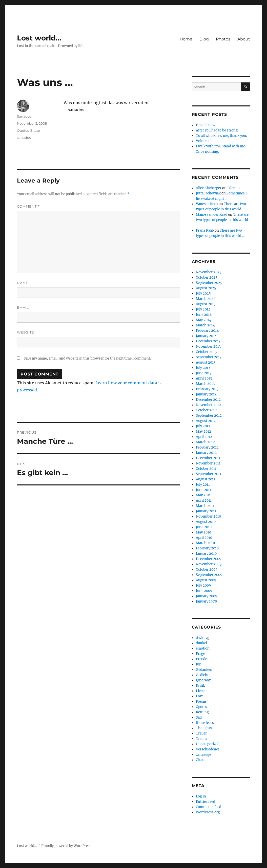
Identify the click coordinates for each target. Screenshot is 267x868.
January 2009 (207, 596)
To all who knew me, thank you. (221, 136)
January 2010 (206, 554)
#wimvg (203, 638)
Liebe (200, 691)
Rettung (202, 712)
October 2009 (207, 570)
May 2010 (203, 532)
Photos (223, 39)
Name (23, 283)
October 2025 (207, 277)
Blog (204, 39)
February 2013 (207, 389)
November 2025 (209, 272)
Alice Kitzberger (209, 188)
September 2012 (209, 416)
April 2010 (204, 538)
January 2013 (206, 394)
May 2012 (203, 431)
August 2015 (206, 304)
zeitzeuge (203, 755)
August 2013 (206, 362)
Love (200, 696)
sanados (24, 138)
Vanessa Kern (207, 204)
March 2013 (205, 384)
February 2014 (207, 331)
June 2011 (203, 490)
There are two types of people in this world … (222, 220)
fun (199, 664)
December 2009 (209, 559)
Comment (28, 206)
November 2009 (209, 564)
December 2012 (208, 400)
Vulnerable (205, 141)
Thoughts (204, 728)
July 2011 (203, 485)
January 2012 (206, 453)
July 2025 (203, 293)
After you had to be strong (217, 130)
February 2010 (207, 548)
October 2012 (206, 410)
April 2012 (204, 437)
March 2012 (205, 442)
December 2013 (208, 341)
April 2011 (204, 500)
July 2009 (203, 585)
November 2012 (208, 405)
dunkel (201, 643)
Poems (201, 702)
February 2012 (207, 447)
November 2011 (208, 463)
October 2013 (206, 352)
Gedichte (203, 675)
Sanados (24, 116)
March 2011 (205, 506)
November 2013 (208, 347)
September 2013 (209, 357)
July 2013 (203, 368)
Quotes (23, 130)
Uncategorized (208, 744)
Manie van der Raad (212, 215)
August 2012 (206, 421)
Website (26, 332)
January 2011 (206, 511)
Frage (200, 654)
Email (23, 307)
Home (186, 39)
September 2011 (209, 474)
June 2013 (204, 373)
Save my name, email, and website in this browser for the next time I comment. (87, 358)
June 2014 (204, 315)
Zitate (35, 130)
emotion (203, 648)
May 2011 (203, 495)
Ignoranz (203, 680)
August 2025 (206, 288)
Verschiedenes (208, 749)
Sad (199, 717)
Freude (201, 659)
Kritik (200, 686)
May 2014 (203, 320)
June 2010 (204, 527)
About (244, 39)
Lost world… (39, 38)
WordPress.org (208, 812)
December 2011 (208, 458)
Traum (201, 739)
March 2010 (205, 543)
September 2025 (209, 283)
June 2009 (204, 591)
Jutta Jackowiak (208, 193)
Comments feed (209, 807)
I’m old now (206, 125)
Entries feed (206, 802)
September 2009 (209, 575)
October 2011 (206, 469)
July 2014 (203, 309)
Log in (201, 796)
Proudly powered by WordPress (66, 846)
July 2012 (203, 426)
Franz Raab (205, 230)
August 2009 (206, 580)
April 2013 (204, 378)
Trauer (201, 733)
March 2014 (205, 325)
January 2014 (206, 336)
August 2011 (206, 479)
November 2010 (208, 516)
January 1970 (206, 601)
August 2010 (206, 522)
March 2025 (206, 299)
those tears (205, 723)
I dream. (234, 188)
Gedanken (204, 670)
